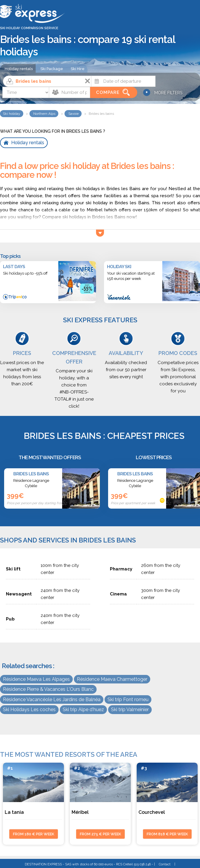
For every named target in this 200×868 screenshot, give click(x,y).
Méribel (80, 812)
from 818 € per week (167, 834)
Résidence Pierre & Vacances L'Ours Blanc (48, 689)
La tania (14, 812)
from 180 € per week (34, 834)
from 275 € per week (100, 834)
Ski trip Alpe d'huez (83, 709)
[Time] (26, 92)
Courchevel (152, 812)
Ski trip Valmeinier (130, 709)
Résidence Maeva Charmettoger (112, 679)
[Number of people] (70, 92)
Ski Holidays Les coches (29, 709)
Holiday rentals (19, 69)
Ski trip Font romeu (128, 699)
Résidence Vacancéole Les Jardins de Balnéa (52, 699)
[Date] (123, 81)
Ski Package (52, 69)
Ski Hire (78, 69)
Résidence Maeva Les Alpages (36, 679)
